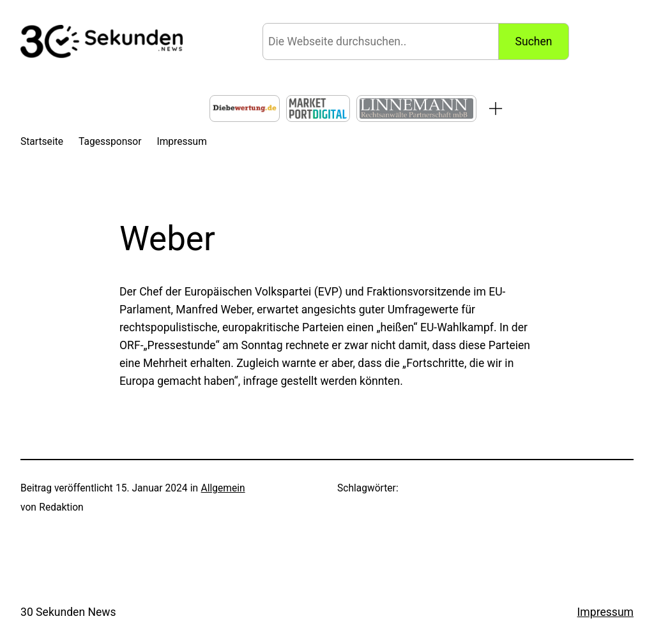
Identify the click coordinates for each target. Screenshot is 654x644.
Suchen (534, 41)
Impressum (605, 612)
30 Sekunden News (68, 612)
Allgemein (223, 488)
